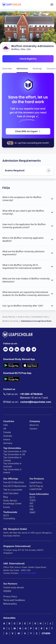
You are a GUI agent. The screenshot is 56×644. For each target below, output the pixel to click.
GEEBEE (7, 591)
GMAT (33, 512)
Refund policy (10, 604)
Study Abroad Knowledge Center (12, 502)
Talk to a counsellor (13, 490)
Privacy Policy (10, 596)
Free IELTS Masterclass (15, 486)
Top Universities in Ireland (12, 471)
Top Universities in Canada (12, 459)
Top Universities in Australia (12, 465)
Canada (7, 432)
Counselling (9, 518)
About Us (34, 425)
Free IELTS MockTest (14, 482)
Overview (7, 68)
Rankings (37, 68)
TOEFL (33, 500)
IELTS (6, 515)
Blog (6, 497)
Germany (8, 443)
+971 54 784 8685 (28, 573)
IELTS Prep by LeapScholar (36, 488)
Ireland (7, 439)
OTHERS (46, 633)
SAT (32, 503)
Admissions (22, 68)
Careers (33, 429)
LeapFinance (36, 482)
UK (5, 429)
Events (7, 507)
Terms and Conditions (14, 600)
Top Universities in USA (15, 451)
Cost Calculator (11, 493)
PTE (32, 506)
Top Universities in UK (14, 454)
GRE (32, 509)
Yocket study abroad (13, 587)
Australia (8, 436)
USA (5, 425)
